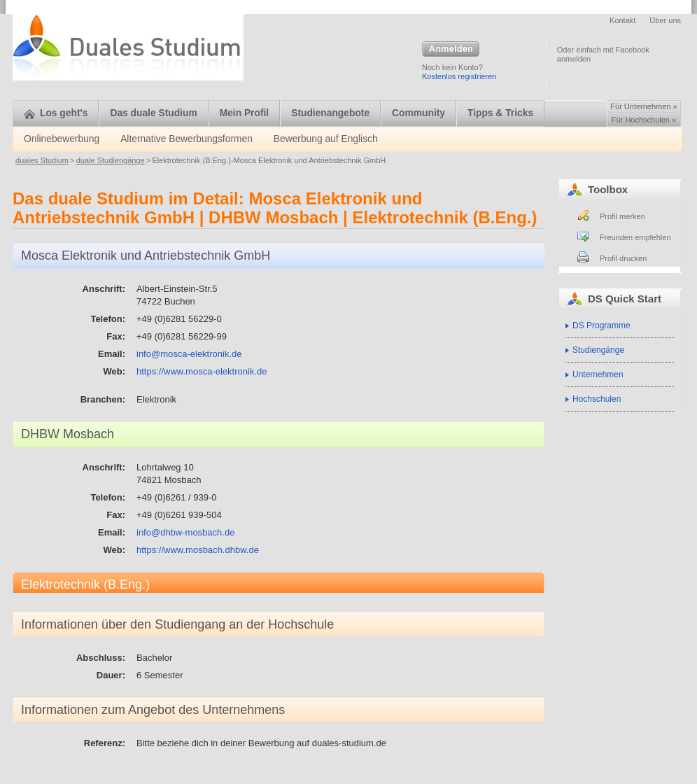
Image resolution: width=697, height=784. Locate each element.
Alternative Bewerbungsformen (186, 139)
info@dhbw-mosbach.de (185, 532)
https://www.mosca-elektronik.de (202, 371)
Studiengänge (598, 350)
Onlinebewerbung (62, 139)
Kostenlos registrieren (459, 76)
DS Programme (601, 325)
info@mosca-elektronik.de (189, 354)
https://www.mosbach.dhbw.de (198, 550)
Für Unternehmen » (643, 106)
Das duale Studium (153, 113)
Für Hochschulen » (644, 120)
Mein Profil (245, 113)
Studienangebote (330, 113)
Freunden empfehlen (635, 237)
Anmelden (451, 50)
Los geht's (56, 113)
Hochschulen (597, 399)
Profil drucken (623, 258)
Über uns (665, 20)
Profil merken (622, 216)
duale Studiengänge (111, 160)
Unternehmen (598, 374)
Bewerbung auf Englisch (326, 139)
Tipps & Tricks (500, 113)
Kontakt (622, 20)
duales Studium (42, 160)
